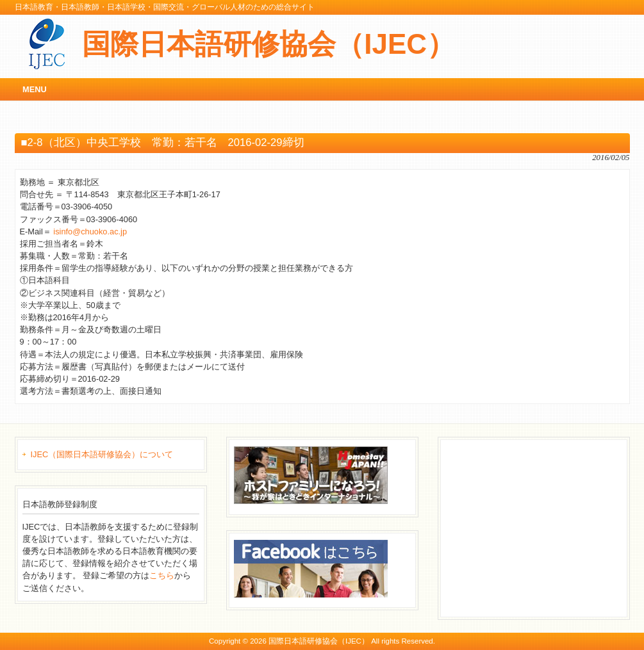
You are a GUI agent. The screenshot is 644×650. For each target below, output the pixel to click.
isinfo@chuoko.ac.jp (90, 232)
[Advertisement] (541, 526)
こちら (162, 575)
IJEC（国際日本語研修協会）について (102, 454)
